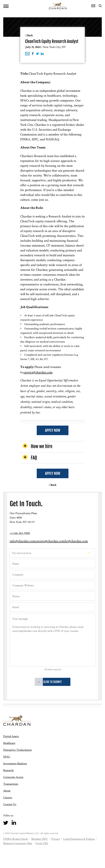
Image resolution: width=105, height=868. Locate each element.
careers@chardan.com (38, 372)
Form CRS (42, 843)
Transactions (11, 784)
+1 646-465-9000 (20, 533)
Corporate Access (13, 777)
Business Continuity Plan (18, 843)
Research (8, 770)
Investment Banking (15, 763)
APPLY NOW (53, 430)
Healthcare (9, 743)
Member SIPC (40, 839)
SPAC (7, 757)
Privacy (56, 839)
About (7, 791)
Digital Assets (11, 736)
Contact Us (10, 804)
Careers (8, 797)
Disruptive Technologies (17, 750)
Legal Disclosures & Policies (79, 839)
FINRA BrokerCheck (16, 839)
